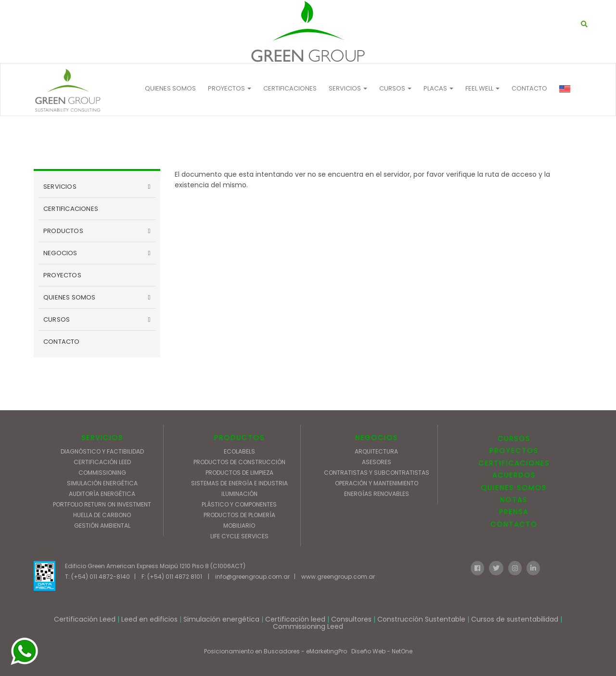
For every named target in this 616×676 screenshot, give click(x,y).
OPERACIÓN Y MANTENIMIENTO (377, 483)
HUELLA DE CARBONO (102, 515)
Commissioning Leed (308, 626)
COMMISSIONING (102, 473)
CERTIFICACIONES (290, 88)
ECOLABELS (239, 451)
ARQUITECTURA (376, 451)
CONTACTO (529, 88)
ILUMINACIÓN (239, 494)
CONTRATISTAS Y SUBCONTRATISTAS (377, 473)
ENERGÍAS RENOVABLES (377, 494)
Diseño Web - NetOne (382, 651)
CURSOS (57, 319)
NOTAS (514, 500)
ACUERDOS (514, 475)
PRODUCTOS (63, 231)
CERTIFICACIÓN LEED (102, 462)
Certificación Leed (85, 619)
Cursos (395, 88)
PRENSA (514, 512)
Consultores (351, 619)
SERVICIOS (60, 187)
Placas (438, 88)
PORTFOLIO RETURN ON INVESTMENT (102, 504)
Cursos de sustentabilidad (515, 619)
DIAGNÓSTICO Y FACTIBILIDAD (102, 451)
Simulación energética (221, 619)
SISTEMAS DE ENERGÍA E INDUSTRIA (239, 483)
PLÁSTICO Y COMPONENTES (239, 504)
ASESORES (377, 462)
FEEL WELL (482, 88)
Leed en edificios (149, 619)
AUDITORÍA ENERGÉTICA (102, 494)
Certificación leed (295, 619)
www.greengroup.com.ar (338, 577)
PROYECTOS (230, 88)
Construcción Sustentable (421, 619)
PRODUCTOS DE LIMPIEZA (239, 473)
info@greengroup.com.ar (252, 577)
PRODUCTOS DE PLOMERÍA (239, 515)
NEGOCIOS (60, 253)
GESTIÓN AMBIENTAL (102, 526)
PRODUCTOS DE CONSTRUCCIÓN (239, 462)
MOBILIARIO (239, 526)
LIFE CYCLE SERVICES (239, 536)
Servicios (348, 88)
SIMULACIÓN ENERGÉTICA (102, 483)
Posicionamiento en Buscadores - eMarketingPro (276, 651)
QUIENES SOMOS (170, 88)
